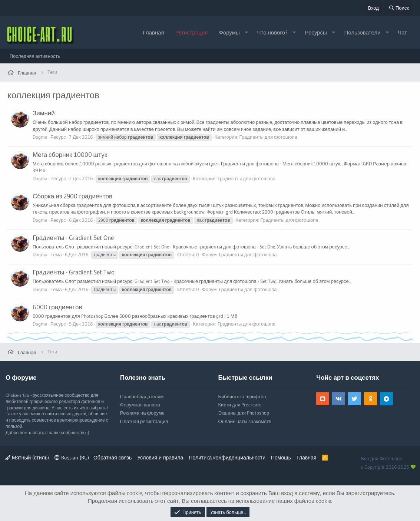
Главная (154, 32)
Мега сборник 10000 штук (70, 154)
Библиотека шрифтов (242, 396)
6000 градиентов (57, 307)
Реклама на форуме (142, 413)
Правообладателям (142, 396)
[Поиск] (399, 8)
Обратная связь (113, 458)
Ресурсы (316, 32)
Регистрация (192, 32)
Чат (402, 32)
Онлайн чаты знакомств (245, 421)
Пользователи (362, 32)
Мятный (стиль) (27, 458)
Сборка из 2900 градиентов (72, 196)
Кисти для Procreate (240, 405)
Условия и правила (160, 458)
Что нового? (272, 32)
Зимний (44, 113)
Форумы (229, 32)
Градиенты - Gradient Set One (73, 238)
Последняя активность (35, 56)
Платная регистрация (144, 421)
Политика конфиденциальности (227, 458)
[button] (247, 32)
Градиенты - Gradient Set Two (74, 272)
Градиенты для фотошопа (268, 137)
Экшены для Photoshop (244, 413)
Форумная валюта (140, 405)
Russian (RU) (72, 458)
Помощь (281, 458)
